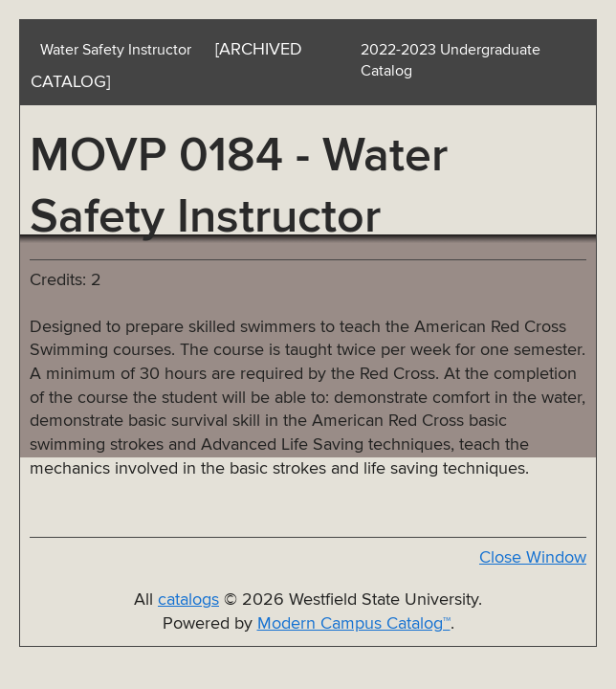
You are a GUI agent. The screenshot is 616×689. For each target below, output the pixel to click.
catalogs (188, 600)
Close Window (533, 558)
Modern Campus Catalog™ (354, 624)
